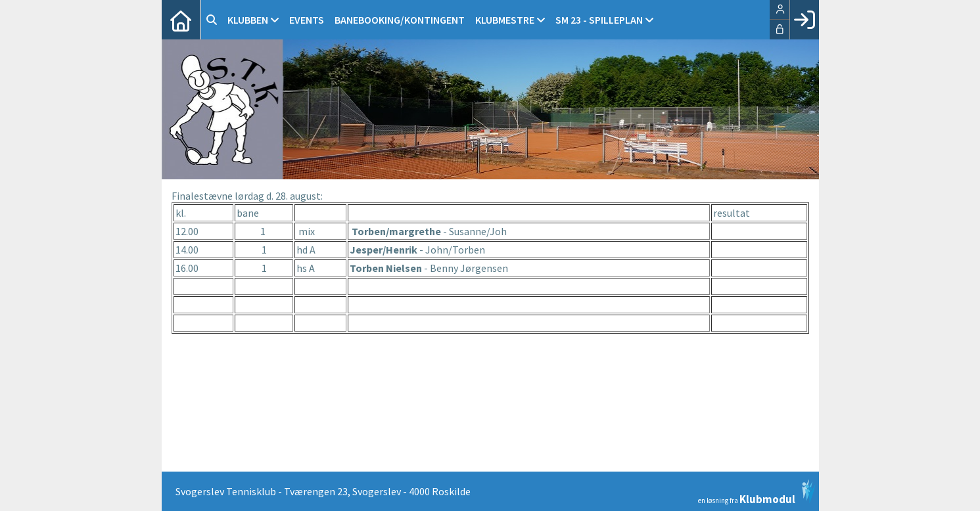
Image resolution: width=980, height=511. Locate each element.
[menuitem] (181, 20)
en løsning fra (757, 492)
